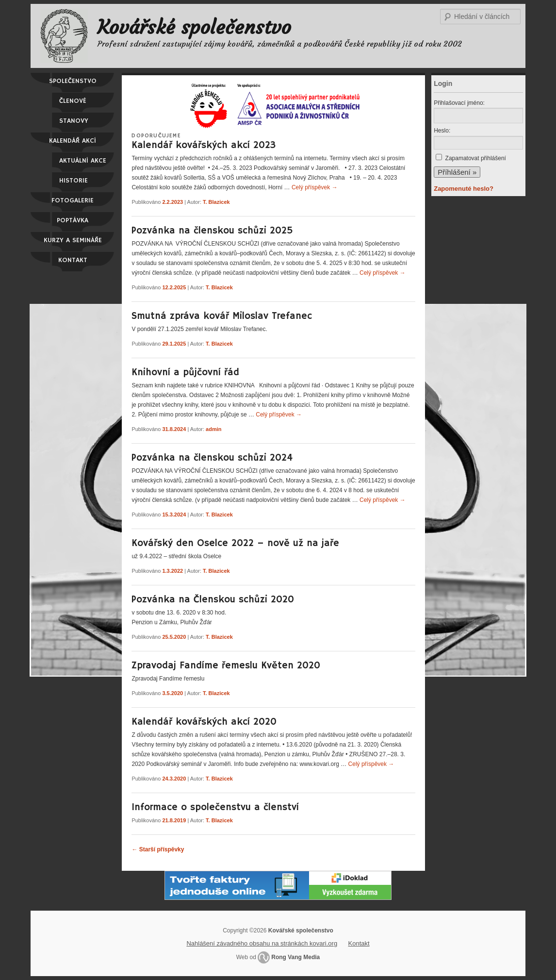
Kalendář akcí (73, 141)
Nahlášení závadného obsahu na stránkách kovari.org (262, 943)
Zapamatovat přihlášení (476, 158)
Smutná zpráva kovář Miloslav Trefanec (222, 316)
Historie (74, 181)
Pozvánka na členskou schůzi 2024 (212, 458)
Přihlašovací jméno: (459, 103)
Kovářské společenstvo (194, 27)
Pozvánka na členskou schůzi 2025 (212, 231)
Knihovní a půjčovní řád (185, 373)
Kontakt (73, 260)
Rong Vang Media (295, 957)
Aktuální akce (83, 161)
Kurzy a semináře (73, 240)
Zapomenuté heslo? (464, 189)
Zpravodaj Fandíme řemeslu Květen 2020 (226, 666)
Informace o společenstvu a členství (215, 807)
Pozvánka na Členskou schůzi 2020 (213, 600)
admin (213, 429)
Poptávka (73, 220)
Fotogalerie (73, 200)
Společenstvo (73, 81)
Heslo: (442, 131)
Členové (73, 101)
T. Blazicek (216, 202)
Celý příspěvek (315, 187)
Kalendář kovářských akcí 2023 (204, 145)
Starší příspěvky (158, 849)
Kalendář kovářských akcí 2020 (204, 722)
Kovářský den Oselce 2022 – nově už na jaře (235, 543)
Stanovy (74, 121)
